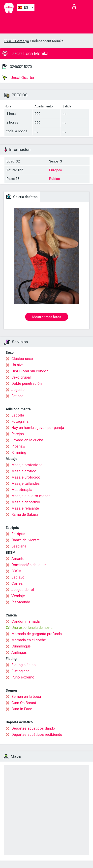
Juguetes (19, 390)
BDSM (16, 571)
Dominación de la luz (29, 565)
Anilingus (19, 652)
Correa (17, 583)
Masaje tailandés (26, 483)
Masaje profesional (27, 465)
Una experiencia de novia (32, 628)
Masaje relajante (25, 508)
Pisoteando (21, 602)
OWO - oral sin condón (30, 371)
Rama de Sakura (25, 514)
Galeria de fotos (22, 196)
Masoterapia (22, 490)
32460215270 (21, 67)
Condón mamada (26, 621)
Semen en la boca (26, 697)
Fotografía (20, 421)
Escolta (18, 415)
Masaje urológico (26, 477)
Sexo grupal (21, 377)
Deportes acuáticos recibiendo (37, 735)
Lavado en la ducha (27, 440)
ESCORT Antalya (16, 41)
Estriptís (18, 534)
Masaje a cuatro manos (31, 496)
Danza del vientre (26, 540)
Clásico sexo (22, 359)
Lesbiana (19, 546)
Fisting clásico (24, 665)
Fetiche (17, 396)
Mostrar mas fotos (47, 317)
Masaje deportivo (26, 502)
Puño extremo (23, 677)
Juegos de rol (23, 590)
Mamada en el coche (29, 640)
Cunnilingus (21, 646)
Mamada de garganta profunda (37, 634)
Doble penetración (27, 384)
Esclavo (18, 577)
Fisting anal (21, 671)
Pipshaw (18, 446)
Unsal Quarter (18, 78)
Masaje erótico (24, 471)
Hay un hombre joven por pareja (38, 428)
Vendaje (18, 596)
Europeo (56, 170)
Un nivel (18, 365)
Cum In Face (22, 709)
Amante (18, 559)
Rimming (19, 452)
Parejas (18, 434)
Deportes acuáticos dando (33, 728)
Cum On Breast (24, 703)
